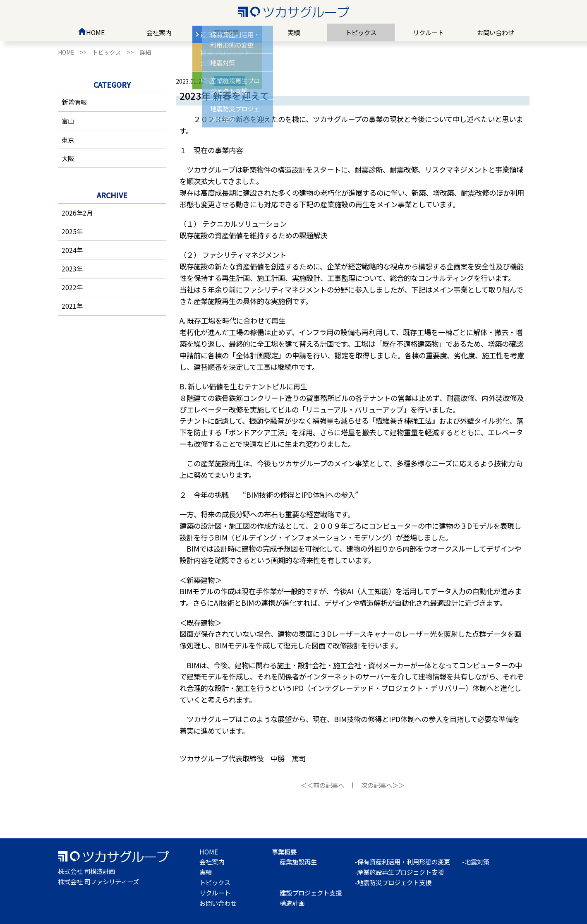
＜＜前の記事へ (322, 785)
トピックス (361, 32)
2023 (69, 269)
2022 (69, 287)
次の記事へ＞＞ (383, 785)
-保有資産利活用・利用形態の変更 (402, 862)
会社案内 (159, 32)
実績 (294, 32)
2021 (69, 306)
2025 (69, 231)
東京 (68, 139)
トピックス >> (116, 52)
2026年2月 (77, 213)
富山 (68, 121)
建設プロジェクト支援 (311, 893)
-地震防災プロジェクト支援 (393, 882)
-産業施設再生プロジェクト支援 (399, 872)
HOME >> (75, 52)
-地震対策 (476, 862)
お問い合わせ (496, 32)
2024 (69, 250)
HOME (91, 32)
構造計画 (292, 903)
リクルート (428, 32)
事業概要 (226, 32)
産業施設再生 (298, 862)
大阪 (68, 158)
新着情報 (74, 102)
